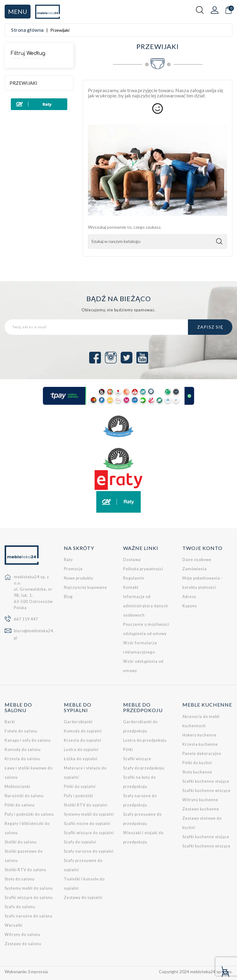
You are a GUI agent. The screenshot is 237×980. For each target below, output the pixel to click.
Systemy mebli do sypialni (89, 814)
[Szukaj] (158, 242)
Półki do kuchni (197, 763)
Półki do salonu (20, 805)
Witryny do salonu (23, 935)
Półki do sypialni (80, 787)
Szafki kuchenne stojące (206, 781)
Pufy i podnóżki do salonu (29, 814)
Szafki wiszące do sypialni (89, 833)
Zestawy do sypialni (83, 898)
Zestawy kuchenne (201, 809)
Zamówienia (195, 569)
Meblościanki (17, 787)
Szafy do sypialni (80, 842)
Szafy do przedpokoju (144, 768)
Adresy (189, 597)
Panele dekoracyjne (202, 754)
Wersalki (14, 925)
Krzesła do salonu (22, 759)
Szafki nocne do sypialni (87, 824)
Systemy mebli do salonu (29, 888)
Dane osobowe (197, 560)
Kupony (190, 606)
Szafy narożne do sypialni (89, 851)
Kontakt (131, 587)
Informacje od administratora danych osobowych (146, 606)
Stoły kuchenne (197, 772)
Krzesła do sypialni (83, 740)
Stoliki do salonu (21, 842)
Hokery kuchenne (200, 735)
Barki (10, 722)
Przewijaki (23, 83)
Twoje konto (202, 548)
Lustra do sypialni (81, 750)
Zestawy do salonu (23, 944)
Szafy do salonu (20, 907)
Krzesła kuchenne (200, 744)
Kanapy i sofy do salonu (28, 740)
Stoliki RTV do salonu (25, 870)
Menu (18, 11)
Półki (128, 750)
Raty (68, 560)
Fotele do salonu (21, 731)
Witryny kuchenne (200, 800)
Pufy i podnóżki (79, 796)
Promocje (73, 569)
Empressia (38, 972)
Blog (68, 597)
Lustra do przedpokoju (145, 740)
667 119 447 (26, 619)
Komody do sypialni (83, 731)
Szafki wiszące (137, 759)
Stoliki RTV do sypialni (86, 805)
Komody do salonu (23, 750)
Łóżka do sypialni (81, 759)
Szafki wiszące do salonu (29, 898)
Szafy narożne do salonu (29, 916)
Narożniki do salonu (24, 796)
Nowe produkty (79, 578)
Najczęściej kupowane (85, 587)
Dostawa (132, 560)
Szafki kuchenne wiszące (206, 791)
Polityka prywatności (143, 569)
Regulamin (134, 578)
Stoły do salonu (20, 879)
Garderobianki (78, 722)
